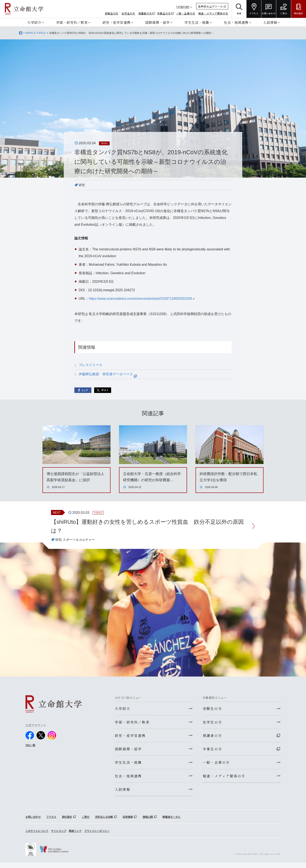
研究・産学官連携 (116, 22)
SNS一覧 (30, 747)
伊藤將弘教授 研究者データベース (108, 374)
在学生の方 (128, 13)
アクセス (51, 822)
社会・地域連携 (236, 22)
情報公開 (148, 822)
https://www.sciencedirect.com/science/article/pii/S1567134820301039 (143, 299)
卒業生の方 (164, 13)
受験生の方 (112, 13)
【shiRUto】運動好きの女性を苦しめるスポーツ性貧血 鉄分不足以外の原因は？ (149, 527)
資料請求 (67, 822)
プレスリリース (91, 365)
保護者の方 (145, 13)
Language (183, 6)
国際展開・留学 (157, 22)
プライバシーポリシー (97, 836)
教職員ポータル (171, 822)
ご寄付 (86, 822)
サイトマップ (59, 836)
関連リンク (75, 836)
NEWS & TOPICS (36, 33)
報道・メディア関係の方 (213, 13)
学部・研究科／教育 (72, 22)
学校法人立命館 (104, 822)
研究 (82, 185)
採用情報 (128, 822)
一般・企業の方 (186, 13)
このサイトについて (37, 836)
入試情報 (270, 22)
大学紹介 (34, 22)
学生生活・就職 (197, 22)
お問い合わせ (33, 822)
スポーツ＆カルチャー (80, 541)
